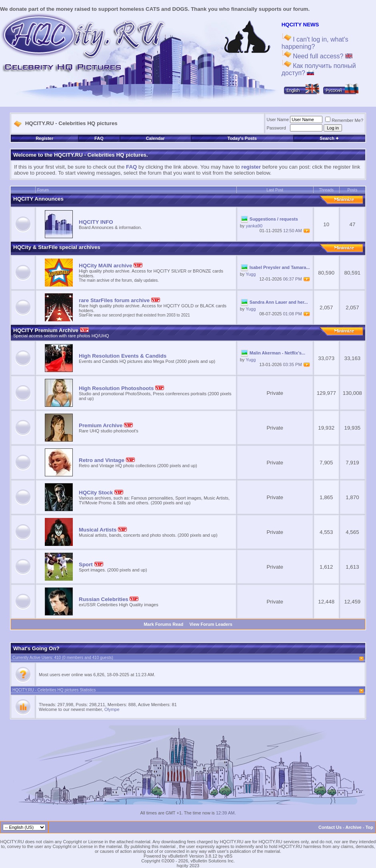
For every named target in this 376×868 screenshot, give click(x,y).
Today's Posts (242, 138)
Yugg (251, 274)
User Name (278, 119)
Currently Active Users (32, 658)
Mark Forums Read (163, 624)
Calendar (155, 138)
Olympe (112, 709)
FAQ (99, 138)
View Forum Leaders (211, 624)
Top (369, 827)
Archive (354, 827)
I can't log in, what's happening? (315, 43)
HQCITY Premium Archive (51, 330)
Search (329, 138)
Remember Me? (344, 120)
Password (276, 128)
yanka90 (254, 226)
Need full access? (322, 56)
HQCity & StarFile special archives (57, 247)
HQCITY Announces (38, 199)
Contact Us (330, 827)
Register (44, 138)
